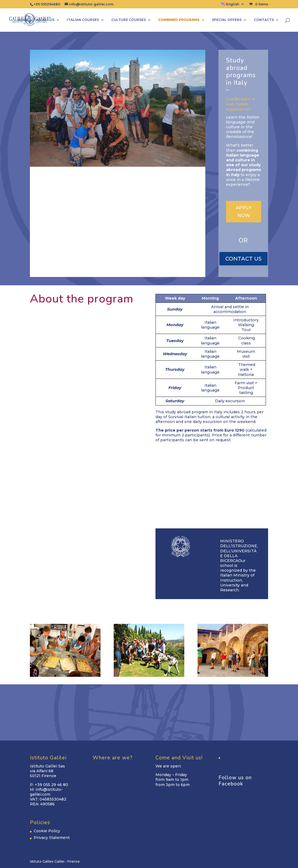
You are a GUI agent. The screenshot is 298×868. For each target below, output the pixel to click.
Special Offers (227, 20)
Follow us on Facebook (235, 781)
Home (23, 20)
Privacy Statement (52, 838)
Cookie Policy (47, 831)
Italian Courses (83, 20)
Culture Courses (129, 20)
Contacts (264, 20)
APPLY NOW (244, 211)
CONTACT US (243, 259)
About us (45, 20)
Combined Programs (179, 20)
